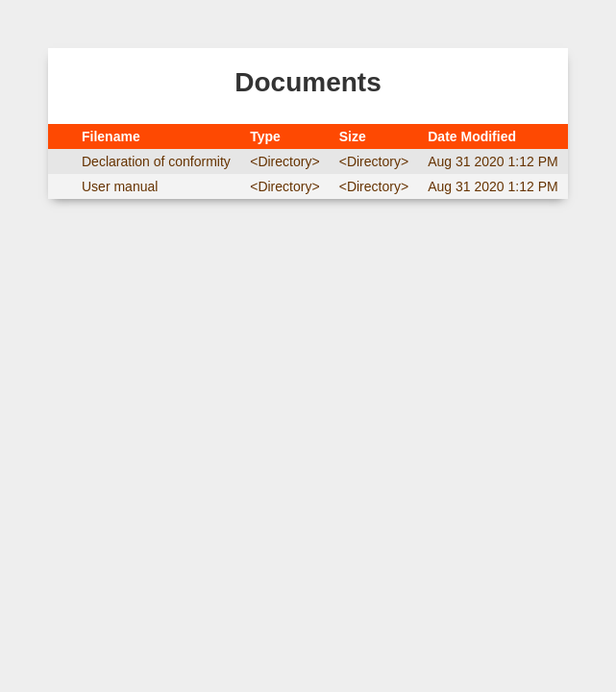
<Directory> (284, 161)
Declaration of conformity (156, 161)
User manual (120, 186)
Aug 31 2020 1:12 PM (493, 161)
